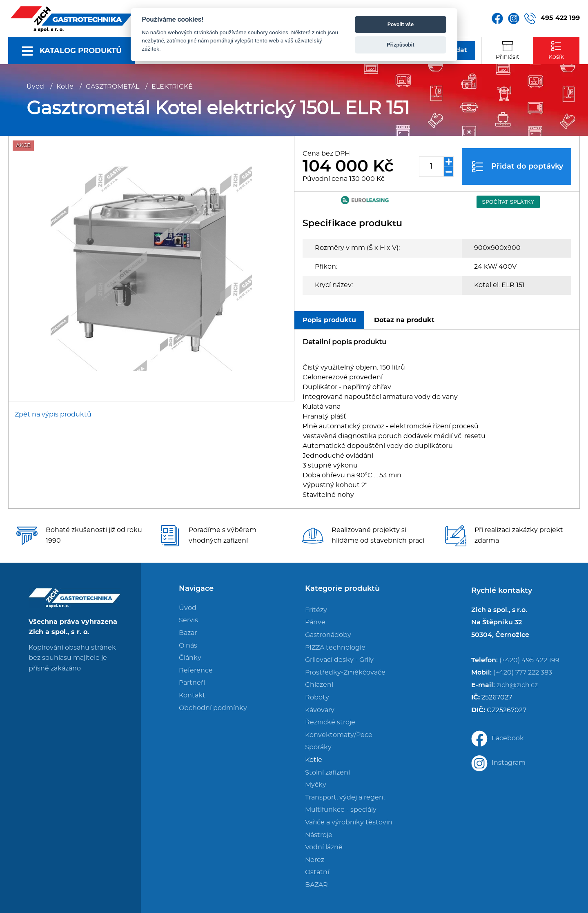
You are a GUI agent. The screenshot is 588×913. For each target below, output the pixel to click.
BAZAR (316, 885)
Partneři (192, 683)
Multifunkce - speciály (341, 810)
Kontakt (192, 695)
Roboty (317, 697)
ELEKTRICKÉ (172, 87)
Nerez (315, 860)
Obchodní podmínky (213, 708)
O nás (188, 646)
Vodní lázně (324, 847)
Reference (196, 670)
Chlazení (319, 685)
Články (190, 658)
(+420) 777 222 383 (523, 673)
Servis (188, 620)
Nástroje (319, 835)
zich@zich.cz (517, 685)
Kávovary (320, 710)
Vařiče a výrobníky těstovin (349, 822)
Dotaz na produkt (404, 320)
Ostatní (317, 872)
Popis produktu (329, 320)
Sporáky (318, 747)
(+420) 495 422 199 (529, 660)
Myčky (316, 785)
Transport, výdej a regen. (345, 797)
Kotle (65, 87)
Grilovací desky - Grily (339, 660)
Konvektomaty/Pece (339, 735)
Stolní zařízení (327, 773)
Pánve (315, 622)
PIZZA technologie (335, 648)
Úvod (35, 87)
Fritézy (316, 610)
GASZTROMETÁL (112, 87)
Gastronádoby (328, 635)
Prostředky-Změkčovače (345, 673)
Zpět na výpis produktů (53, 414)
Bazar (188, 633)
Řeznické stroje (330, 722)
